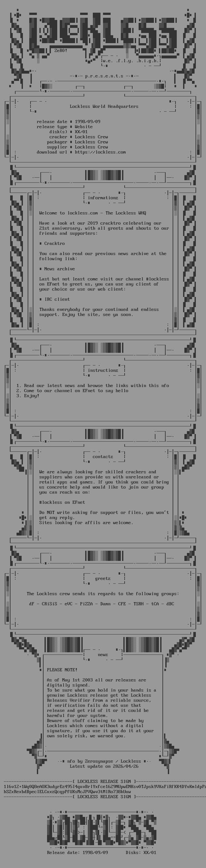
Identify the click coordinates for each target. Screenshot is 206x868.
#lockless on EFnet (62, 503)
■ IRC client (55, 299)
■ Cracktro (52, 244)
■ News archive (57, 269)
